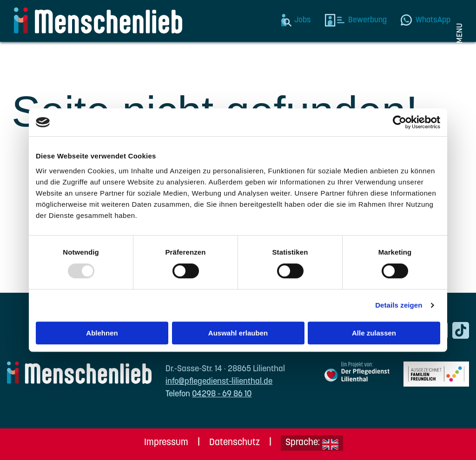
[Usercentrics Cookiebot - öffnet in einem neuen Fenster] (400, 122)
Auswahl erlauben (238, 333)
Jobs (303, 20)
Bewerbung (367, 20)
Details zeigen (399, 305)
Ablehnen (102, 333)
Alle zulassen (374, 333)
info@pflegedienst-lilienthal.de (219, 382)
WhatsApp (433, 20)
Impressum (166, 443)
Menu (460, 33)
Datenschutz (235, 443)
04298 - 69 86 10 (222, 394)
